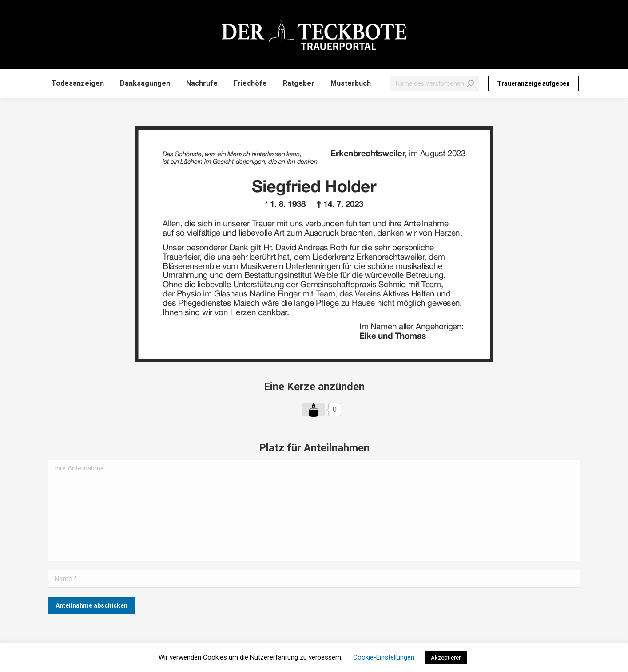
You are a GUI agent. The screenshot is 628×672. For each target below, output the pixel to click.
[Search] (435, 83)
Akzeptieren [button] (446, 658)
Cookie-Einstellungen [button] (384, 657)
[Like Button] (314, 410)
